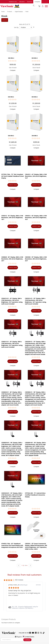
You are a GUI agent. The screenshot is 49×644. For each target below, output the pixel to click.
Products (10, 12)
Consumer (37, 2)
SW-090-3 (35, 136)
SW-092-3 (35, 58)
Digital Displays (19, 12)
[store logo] (17, 6)
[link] (24, 607)
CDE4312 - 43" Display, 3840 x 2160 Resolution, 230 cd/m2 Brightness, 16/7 (36, 176)
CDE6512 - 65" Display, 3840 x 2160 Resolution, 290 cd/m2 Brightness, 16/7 (36, 218)
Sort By (16, 27)
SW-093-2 (11, 97)
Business (30, 2)
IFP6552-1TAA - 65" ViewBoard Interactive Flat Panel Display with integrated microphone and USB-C (12, 545)
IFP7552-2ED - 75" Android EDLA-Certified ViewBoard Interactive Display (35, 495)
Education (22, 2)
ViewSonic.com (13, 2)
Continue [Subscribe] (27, 640)
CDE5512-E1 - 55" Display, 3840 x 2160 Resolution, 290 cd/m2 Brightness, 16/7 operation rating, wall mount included (36, 301)
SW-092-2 (11, 58)
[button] (13, 70)
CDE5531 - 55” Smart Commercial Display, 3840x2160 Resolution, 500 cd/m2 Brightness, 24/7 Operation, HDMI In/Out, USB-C (36, 546)
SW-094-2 (35, 97)
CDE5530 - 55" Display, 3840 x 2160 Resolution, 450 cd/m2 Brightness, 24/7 (36, 259)
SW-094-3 (11, 136)
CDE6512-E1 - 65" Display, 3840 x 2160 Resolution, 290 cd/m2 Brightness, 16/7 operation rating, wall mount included (12, 344)
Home (3, 12)
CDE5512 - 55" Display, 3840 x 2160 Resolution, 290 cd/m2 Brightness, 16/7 (12, 218)
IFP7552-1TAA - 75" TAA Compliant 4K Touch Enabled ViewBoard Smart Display (13, 176)
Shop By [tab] (5, 20)
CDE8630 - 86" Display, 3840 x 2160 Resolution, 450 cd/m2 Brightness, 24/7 (12, 259)
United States (28, 637)
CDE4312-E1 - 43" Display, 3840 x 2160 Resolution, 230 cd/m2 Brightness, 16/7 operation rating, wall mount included (12, 301)
